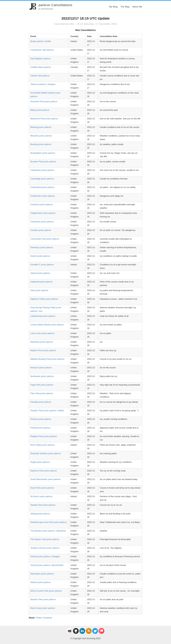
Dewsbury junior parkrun (42, 247)
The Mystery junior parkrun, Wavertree (48, 531)
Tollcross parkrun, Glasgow (43, 84)
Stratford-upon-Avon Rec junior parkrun (49, 522)
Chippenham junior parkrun (43, 213)
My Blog (113, 7)
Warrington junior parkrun (42, 574)
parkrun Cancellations (55, 5)
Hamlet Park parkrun (40, 76)
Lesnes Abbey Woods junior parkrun (47, 325)
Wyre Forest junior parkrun (43, 608)
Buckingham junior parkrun (43, 153)
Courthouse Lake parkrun (42, 50)
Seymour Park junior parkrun (44, 471)
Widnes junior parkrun (40, 582)
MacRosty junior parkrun (42, 342)
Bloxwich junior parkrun (41, 136)
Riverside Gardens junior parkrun (46, 453)
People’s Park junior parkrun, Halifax (47, 411)
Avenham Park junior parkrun (44, 102)
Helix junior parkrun (39, 290)
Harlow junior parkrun (40, 273)
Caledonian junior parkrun (42, 170)
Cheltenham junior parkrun (43, 196)
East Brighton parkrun (40, 59)
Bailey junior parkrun (40, 110)
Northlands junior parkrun (42, 376)
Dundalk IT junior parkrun (42, 265)
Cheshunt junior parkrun (41, 205)
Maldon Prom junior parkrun (43, 350)
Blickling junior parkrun (41, 127)
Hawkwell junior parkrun (41, 282)
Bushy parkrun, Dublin (41, 41)
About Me (137, 7)
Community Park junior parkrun (45, 239)
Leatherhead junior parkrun (43, 316)
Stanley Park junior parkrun (43, 505)
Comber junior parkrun (41, 230)
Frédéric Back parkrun (41, 67)
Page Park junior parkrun (42, 385)
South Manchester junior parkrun (45, 479)
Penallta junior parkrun (41, 402)
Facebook (48, 618)
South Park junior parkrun (42, 488)
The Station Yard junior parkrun (45, 539)
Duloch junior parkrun (40, 256)
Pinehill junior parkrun (40, 428)
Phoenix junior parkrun (41, 419)
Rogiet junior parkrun (40, 462)
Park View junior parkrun (42, 393)
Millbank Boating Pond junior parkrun (47, 359)
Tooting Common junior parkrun (45, 548)
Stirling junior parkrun (40, 514)
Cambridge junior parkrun (42, 179)
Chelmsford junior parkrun (42, 187)
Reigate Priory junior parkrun (44, 436)
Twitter (39, 618)
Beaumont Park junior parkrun (44, 119)
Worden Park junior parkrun (43, 599)
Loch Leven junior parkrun (42, 333)
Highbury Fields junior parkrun (44, 299)
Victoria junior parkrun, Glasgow (45, 556)
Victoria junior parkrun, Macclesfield (47, 565)
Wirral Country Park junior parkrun (46, 591)
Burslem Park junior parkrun (43, 162)
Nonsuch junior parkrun (41, 368)
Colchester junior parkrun (42, 222)
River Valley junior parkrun (43, 445)
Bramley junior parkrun (41, 144)
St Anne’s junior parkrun (41, 496)
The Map (125, 7)
